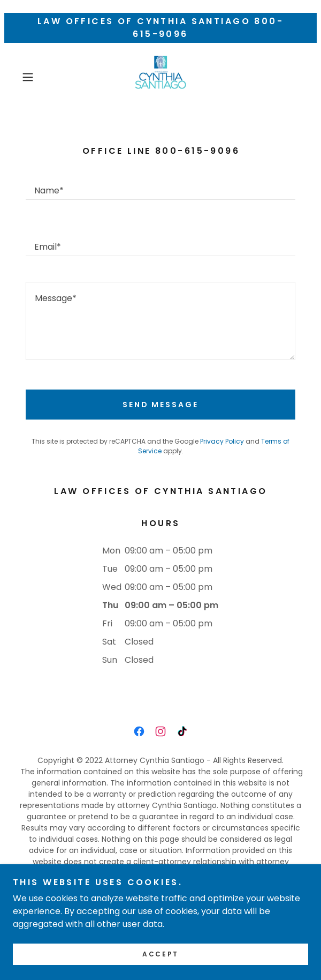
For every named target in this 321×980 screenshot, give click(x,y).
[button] (39, 77)
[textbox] (160, 185)
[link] (160, 77)
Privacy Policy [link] (222, 441)
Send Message (161, 405)
